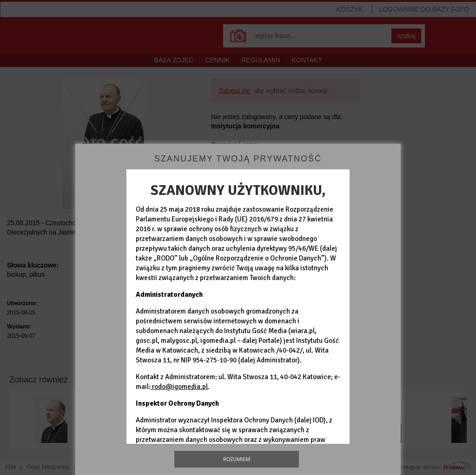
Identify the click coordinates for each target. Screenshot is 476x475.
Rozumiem (237, 459)
